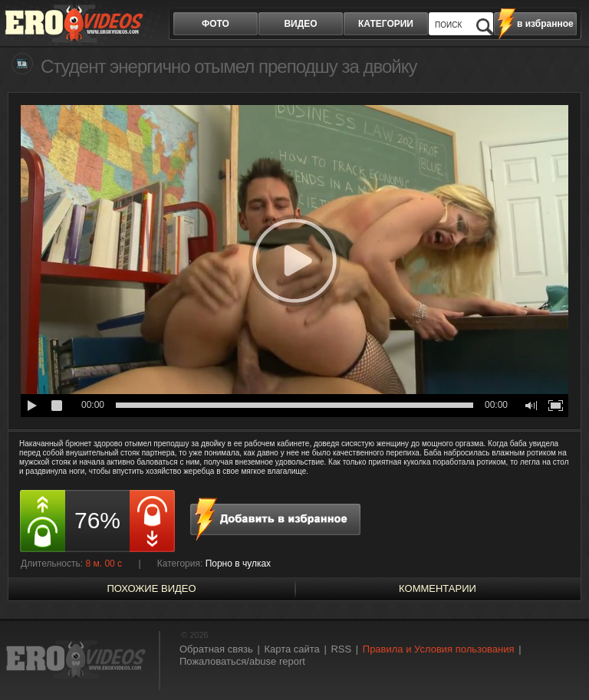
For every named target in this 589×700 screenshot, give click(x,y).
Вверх (560, 661)
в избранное (545, 24)
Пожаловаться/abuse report (242, 661)
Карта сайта (291, 649)
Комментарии (438, 588)
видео (300, 24)
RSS (341, 649)
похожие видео (151, 588)
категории (386, 24)
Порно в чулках (239, 564)
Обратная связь (216, 649)
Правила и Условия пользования (439, 649)
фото (216, 24)
